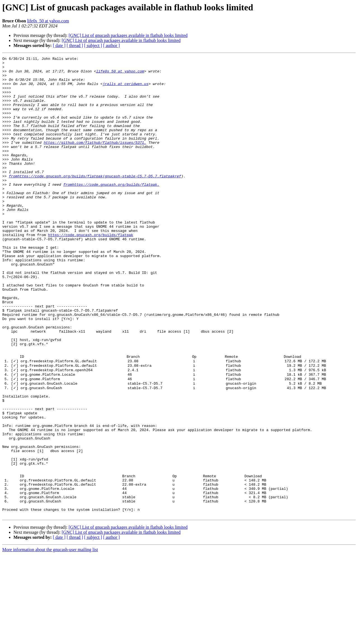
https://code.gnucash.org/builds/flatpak (91, 271)
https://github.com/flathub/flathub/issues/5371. (95, 160)
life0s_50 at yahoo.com (48, 21)
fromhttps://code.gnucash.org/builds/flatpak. (111, 210)
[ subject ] (93, 45)
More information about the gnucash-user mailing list (50, 639)
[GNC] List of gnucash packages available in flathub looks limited (128, 35)
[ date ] (59, 45)
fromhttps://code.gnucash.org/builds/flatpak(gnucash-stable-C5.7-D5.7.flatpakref (95, 200)
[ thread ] (75, 45)
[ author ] (112, 45)
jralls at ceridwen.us (126, 90)
